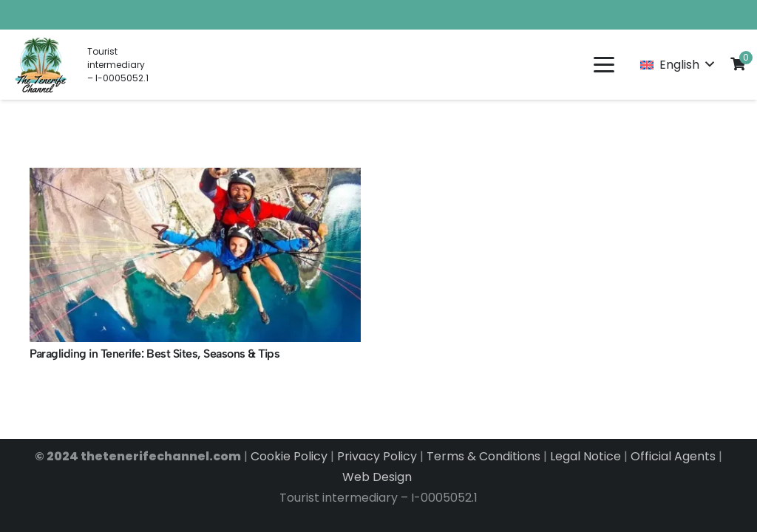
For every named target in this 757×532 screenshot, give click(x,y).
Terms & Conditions (483, 456)
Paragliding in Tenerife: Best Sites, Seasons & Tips (155, 354)
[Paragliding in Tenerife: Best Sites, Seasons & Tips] (195, 255)
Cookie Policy (289, 456)
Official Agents (673, 456)
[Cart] (738, 64)
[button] (604, 65)
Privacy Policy (377, 456)
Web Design (378, 477)
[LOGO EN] (41, 65)
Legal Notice (585, 456)
